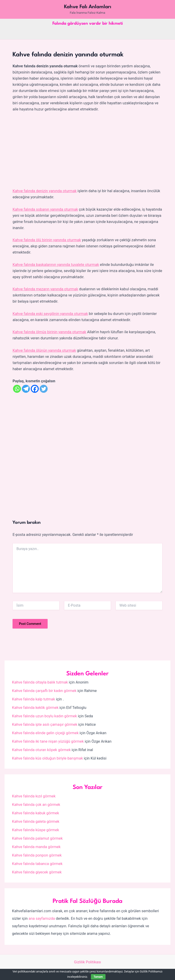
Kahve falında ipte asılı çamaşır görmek (45, 725)
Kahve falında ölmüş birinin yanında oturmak (49, 332)
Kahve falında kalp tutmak (34, 699)
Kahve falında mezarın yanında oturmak (45, 289)
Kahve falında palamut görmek (37, 838)
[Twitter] (44, 389)
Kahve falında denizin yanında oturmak (45, 191)
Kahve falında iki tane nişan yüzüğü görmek (48, 741)
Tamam (98, 977)
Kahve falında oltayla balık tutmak (40, 682)
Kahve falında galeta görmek (36, 821)
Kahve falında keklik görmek (35, 708)
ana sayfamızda (42, 918)
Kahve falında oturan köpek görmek (41, 750)
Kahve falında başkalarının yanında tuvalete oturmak (56, 265)
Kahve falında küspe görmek (36, 830)
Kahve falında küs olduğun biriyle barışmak (48, 758)
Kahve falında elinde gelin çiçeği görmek (45, 733)
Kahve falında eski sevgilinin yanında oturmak (50, 314)
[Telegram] (26, 389)
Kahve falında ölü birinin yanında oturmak (47, 240)
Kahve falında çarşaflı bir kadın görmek (44, 691)
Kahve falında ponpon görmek (37, 855)
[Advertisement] (87, 150)
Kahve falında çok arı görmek (36, 805)
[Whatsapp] (17, 389)
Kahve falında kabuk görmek (36, 813)
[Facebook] (35, 389)
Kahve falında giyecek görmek (37, 872)
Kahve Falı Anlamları (88, 7)
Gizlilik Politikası (87, 962)
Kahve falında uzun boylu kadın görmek (45, 716)
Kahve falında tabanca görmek (37, 864)
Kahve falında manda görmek (36, 847)
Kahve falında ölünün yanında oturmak (44, 350)
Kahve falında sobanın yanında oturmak (45, 209)
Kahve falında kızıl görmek (34, 796)
